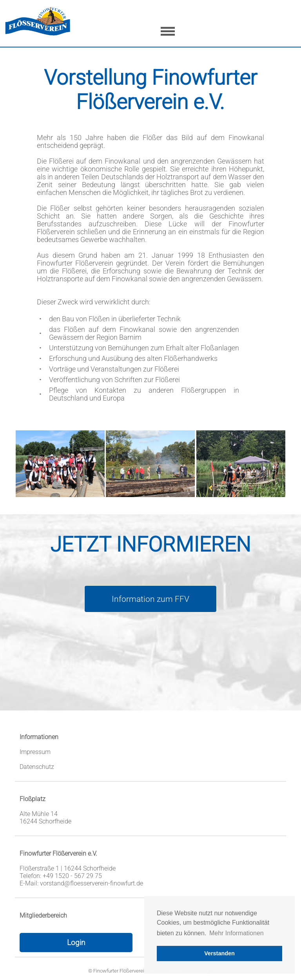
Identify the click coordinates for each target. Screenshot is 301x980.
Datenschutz (37, 767)
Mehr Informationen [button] (237, 933)
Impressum (35, 752)
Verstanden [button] (219, 953)
